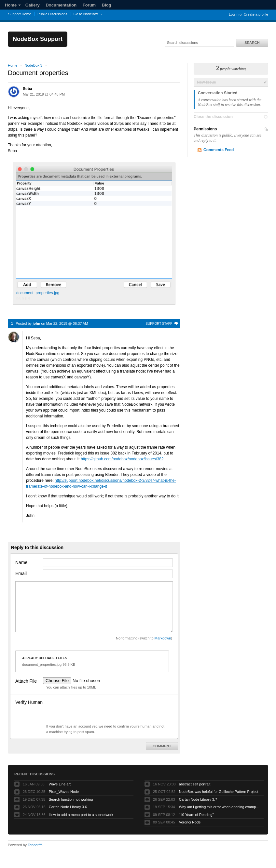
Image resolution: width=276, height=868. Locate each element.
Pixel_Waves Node (64, 792)
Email (21, 573)
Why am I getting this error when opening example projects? (220, 807)
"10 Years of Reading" (196, 815)
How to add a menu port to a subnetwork (81, 815)
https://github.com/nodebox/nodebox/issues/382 (122, 459)
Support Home (20, 14)
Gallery (33, 5)
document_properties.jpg (94, 231)
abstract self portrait (195, 784)
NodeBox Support (38, 39)
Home (13, 5)
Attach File (26, 681)
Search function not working (71, 799)
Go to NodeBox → (88, 14)
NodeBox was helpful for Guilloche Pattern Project (219, 792)
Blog (107, 5)
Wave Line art (60, 784)
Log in (234, 14)
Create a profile (256, 14)
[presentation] (92, 711)
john (36, 323)
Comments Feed (219, 150)
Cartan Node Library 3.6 (68, 807)
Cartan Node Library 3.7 (198, 799)
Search (252, 43)
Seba (28, 89)
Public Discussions (52, 14)
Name (21, 562)
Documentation (61, 5)
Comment (162, 746)
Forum (89, 5)
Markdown (163, 638)
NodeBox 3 (33, 65)
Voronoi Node (190, 822)
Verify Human (29, 702)
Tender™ (35, 845)
